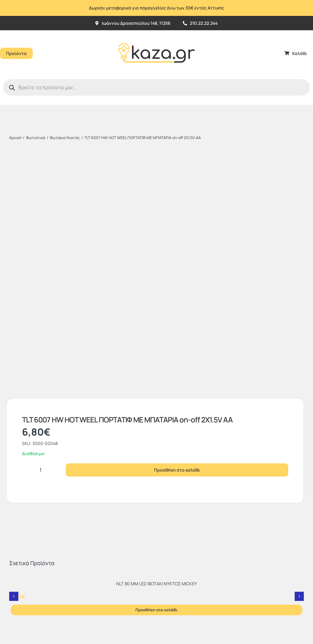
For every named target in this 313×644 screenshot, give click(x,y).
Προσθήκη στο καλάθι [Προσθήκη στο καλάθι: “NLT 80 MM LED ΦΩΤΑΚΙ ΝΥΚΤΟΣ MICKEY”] (156, 374)
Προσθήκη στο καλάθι (177, 234)
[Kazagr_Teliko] (156, 33)
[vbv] (172, 513)
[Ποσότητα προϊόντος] (41, 234)
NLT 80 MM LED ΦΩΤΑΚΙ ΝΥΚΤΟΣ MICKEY (156, 348)
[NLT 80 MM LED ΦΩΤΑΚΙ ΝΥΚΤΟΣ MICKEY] (156, 342)
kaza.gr (47, 587)
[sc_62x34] (171, 523)
